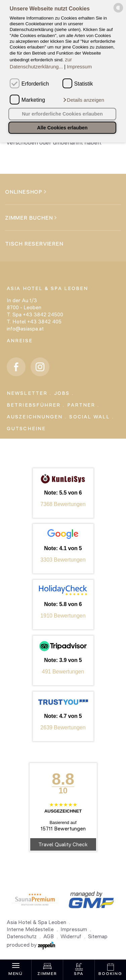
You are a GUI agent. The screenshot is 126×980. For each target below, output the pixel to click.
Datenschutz (22, 936)
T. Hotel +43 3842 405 (34, 322)
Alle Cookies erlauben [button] (62, 128)
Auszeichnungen (35, 417)
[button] (83, 100)
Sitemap (98, 936)
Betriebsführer (34, 405)
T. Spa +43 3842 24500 (35, 314)
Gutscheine (26, 429)
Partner (81, 405)
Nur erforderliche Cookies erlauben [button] (62, 114)
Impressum (79, 67)
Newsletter (27, 393)
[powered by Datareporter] (118, 11)
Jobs (62, 393)
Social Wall (90, 417)
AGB (49, 936)
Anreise (20, 341)
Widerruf (71, 936)
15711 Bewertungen (63, 829)
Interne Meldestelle (30, 929)
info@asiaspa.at (25, 329)
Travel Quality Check (63, 844)
